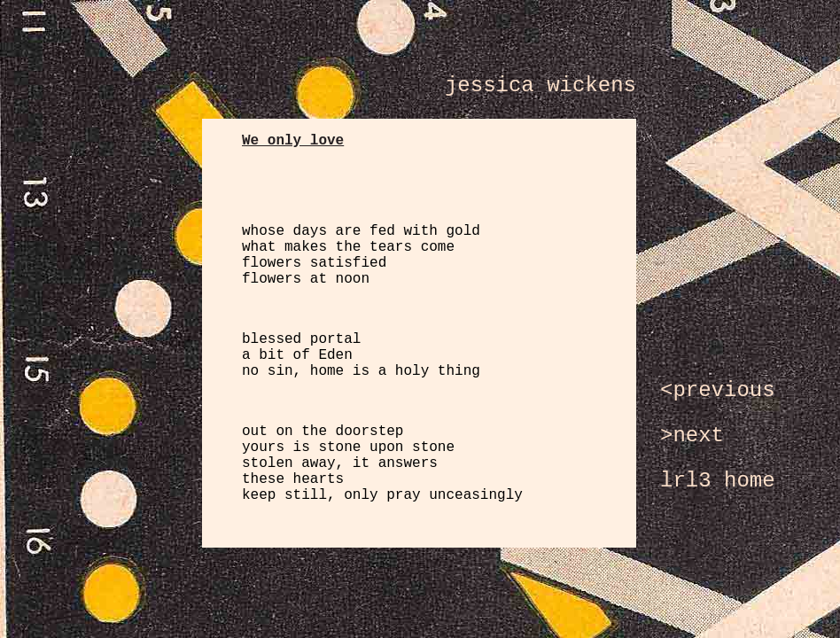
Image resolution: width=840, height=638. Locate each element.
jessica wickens (541, 86)
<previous (718, 390)
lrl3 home (718, 481)
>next (692, 436)
